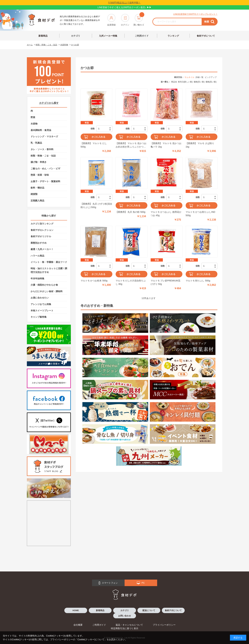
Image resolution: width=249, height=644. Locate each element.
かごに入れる (99, 137)
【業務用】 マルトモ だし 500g (94, 145)
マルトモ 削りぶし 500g (198, 281)
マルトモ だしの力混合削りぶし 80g (131, 282)
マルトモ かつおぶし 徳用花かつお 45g (166, 214)
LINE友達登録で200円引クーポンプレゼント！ (195, 14)
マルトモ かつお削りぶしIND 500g (200, 214)
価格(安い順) (199, 82)
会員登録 (111, 20)
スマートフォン (108, 583)
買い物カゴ (139, 20)
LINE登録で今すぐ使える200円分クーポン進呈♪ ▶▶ (124, 7)
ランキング (173, 36)
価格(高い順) (211, 82)
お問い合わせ (125, 616)
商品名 (174, 82)
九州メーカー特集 (108, 36)
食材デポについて (206, 36)
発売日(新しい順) (185, 82)
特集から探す (49, 216)
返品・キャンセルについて (129, 625)
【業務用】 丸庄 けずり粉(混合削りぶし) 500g (96, 206)
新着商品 (43, 36)
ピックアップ (211, 77)
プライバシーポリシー (164, 625)
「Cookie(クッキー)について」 (91, 639)
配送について (149, 610)
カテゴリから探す (49, 103)
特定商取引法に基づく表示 (125, 628)
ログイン (125, 20)
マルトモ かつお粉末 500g (94, 281)
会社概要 (78, 625)
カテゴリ (76, 36)
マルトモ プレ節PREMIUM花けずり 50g (165, 282)
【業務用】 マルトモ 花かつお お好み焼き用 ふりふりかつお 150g (131, 145)
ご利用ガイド (142, 36)
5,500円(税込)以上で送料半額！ (124, 3)
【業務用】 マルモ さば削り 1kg (200, 145)
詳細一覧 (199, 77)
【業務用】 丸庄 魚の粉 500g (131, 212)
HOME (76, 610)
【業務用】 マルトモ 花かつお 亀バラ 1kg (166, 145)
